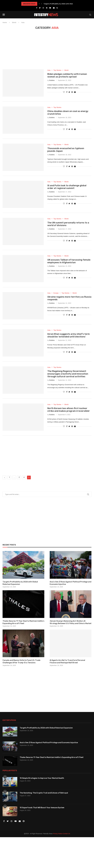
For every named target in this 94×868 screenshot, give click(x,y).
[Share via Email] (75, 92)
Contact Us (66, 834)
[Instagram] (43, 8)
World (14, 22)
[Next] (42, 4)
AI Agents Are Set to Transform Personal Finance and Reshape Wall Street (67, 661)
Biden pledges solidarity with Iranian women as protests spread (67, 76)
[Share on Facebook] (67, 92)
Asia (49, 70)
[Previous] (39, 4)
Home (5, 22)
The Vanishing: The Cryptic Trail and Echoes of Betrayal (44, 793)
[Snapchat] (24, 821)
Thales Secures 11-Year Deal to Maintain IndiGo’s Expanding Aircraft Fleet (23, 622)
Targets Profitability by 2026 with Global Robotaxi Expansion (67, 4)
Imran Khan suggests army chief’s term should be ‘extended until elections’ (69, 335)
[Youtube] (50, 8)
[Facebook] (37, 8)
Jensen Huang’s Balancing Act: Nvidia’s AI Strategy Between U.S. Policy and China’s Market (71, 622)
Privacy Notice (58, 834)
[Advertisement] (47, 51)
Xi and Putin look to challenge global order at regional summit (67, 187)
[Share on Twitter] (69, 92)
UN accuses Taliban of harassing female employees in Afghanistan (69, 261)
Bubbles (52, 81)
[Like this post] (64, 92)
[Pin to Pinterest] (72, 92)
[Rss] (57, 8)
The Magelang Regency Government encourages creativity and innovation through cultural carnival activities (68, 374)
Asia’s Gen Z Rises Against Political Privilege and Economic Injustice (70, 583)
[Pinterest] (47, 8)
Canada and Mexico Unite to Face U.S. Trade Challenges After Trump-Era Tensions (21, 661)
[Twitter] (40, 8)
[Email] (54, 8)
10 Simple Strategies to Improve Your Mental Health (42, 778)
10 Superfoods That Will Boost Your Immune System (42, 808)
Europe (56, 293)
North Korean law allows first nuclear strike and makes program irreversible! (68, 410)
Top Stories (57, 70)
